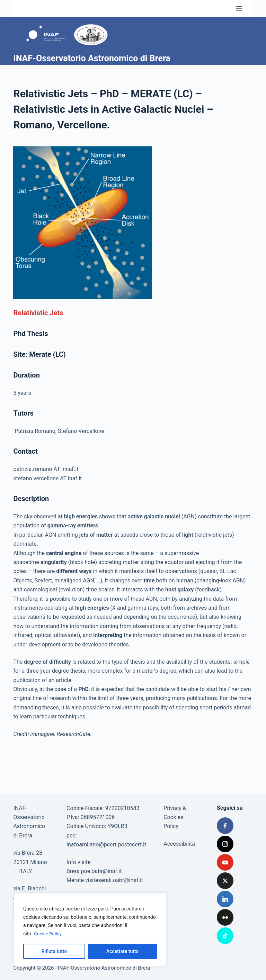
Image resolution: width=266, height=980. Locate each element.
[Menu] (239, 9)
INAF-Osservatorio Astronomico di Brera (92, 58)
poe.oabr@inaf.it (101, 871)
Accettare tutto (123, 951)
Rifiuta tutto (54, 951)
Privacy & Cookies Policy (175, 817)
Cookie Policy (48, 934)
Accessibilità (179, 844)
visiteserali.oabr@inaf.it (114, 880)
